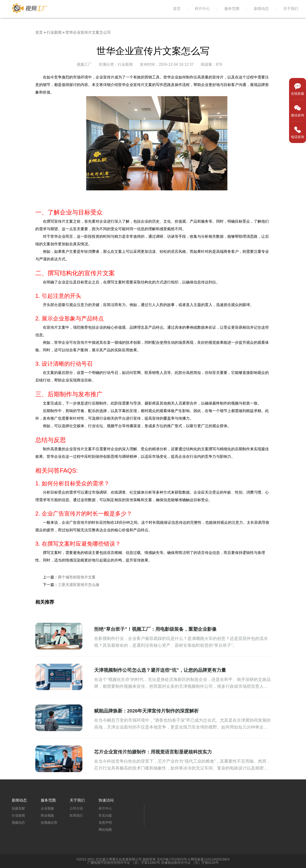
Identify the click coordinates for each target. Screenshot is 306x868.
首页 (177, 9)
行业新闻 (54, 32)
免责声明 (105, 823)
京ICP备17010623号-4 (173, 859)
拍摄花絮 (18, 808)
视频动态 (18, 823)
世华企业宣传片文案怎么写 (88, 32)
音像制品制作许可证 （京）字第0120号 (190, 863)
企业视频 (47, 808)
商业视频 (47, 815)
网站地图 (105, 830)
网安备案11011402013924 (210, 859)
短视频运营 (49, 823)
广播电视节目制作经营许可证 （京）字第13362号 (124, 863)
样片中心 (202, 9)
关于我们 (291, 9)
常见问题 (105, 815)
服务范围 (232, 9)
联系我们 (76, 815)
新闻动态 (261, 9)
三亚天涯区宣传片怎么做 (79, 585)
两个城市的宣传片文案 (77, 577)
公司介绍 (76, 808)
